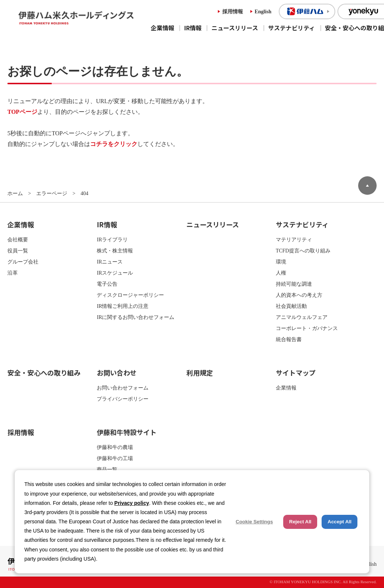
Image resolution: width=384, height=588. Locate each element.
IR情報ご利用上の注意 (123, 306)
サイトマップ (296, 373)
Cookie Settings (254, 522)
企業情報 (162, 28)
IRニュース (110, 262)
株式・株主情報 (115, 251)
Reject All (300, 522)
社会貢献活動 (291, 306)
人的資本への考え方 (299, 295)
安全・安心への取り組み (44, 373)
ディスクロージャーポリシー (130, 295)
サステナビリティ (292, 28)
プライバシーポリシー (123, 399)
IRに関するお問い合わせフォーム (136, 317)
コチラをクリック (114, 144)
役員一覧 (18, 251)
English (263, 11)
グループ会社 (23, 262)
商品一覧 (107, 469)
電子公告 (107, 284)
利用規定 (200, 373)
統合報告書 (289, 339)
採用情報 (233, 11)
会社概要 (18, 239)
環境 (281, 262)
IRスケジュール (115, 273)
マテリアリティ (294, 239)
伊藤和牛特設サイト (127, 432)
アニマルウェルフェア (302, 317)
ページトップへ (367, 186)
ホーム (15, 193)
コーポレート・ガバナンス (307, 328)
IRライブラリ (112, 239)
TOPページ (22, 112)
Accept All (340, 522)
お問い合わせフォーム (123, 388)
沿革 (13, 273)
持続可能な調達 (294, 284)
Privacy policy (132, 503)
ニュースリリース (235, 28)
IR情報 (193, 28)
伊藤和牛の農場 (115, 447)
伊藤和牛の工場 (115, 458)
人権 (281, 273)
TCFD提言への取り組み (303, 251)
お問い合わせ (117, 373)
